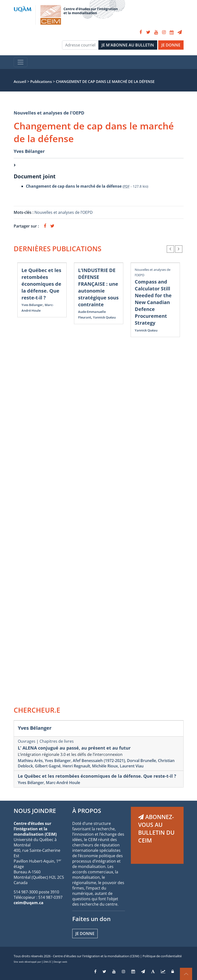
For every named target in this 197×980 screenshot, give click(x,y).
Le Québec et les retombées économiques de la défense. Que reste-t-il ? (41, 284)
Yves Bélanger (29, 151)
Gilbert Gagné (48, 766)
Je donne (85, 934)
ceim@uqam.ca (29, 903)
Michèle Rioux (105, 766)
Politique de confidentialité (162, 956)
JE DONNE (171, 45)
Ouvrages (27, 741)
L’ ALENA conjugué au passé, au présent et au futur (74, 748)
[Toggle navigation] (21, 62)
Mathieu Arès (30, 761)
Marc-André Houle (63, 783)
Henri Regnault (76, 766)
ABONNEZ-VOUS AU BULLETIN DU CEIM (156, 829)
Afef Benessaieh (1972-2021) (99, 761)
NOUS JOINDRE (35, 811)
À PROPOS (87, 811)
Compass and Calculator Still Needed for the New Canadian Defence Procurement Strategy (153, 302)
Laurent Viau (132, 766)
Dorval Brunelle (141, 761)
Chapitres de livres (57, 741)
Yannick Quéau (104, 317)
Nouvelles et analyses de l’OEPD (49, 113)
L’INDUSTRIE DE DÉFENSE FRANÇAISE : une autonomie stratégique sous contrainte (98, 287)
